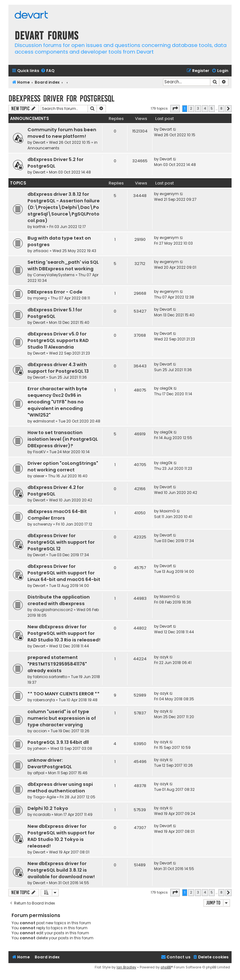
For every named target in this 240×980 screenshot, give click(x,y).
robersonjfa (44, 700)
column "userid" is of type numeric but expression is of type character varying (62, 718)
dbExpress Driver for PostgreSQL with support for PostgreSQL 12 (61, 542)
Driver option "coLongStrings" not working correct (63, 467)
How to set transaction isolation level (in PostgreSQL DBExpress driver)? (63, 439)
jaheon (40, 748)
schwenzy (43, 524)
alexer (39, 476)
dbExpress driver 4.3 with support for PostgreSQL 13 (58, 368)
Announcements (43, 148)
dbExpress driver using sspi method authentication (60, 788)
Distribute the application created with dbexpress (59, 600)
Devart (39, 142)
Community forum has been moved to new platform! (62, 133)
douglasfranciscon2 (53, 610)
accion (40, 731)
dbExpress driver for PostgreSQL (61, 99)
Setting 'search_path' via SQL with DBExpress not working (63, 265)
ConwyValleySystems (54, 275)
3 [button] (198, 108)
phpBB (166, 967)
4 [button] (205, 108)
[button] (175, 109)
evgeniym (169, 194)
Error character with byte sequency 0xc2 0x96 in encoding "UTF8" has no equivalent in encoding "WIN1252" (57, 402)
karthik (39, 227)
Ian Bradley (126, 967)
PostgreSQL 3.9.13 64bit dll (58, 742)
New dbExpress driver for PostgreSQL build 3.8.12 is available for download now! (61, 870)
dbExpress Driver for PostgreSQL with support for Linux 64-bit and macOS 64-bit (64, 573)
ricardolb (42, 814)
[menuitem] (47, 71)
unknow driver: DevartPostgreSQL (50, 763)
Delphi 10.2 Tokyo (48, 808)
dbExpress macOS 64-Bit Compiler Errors (57, 515)
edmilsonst (44, 421)
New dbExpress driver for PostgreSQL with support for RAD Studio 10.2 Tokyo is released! (61, 836)
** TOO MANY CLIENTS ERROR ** (64, 694)
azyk (164, 657)
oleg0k (166, 388)
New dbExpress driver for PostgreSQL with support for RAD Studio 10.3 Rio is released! (64, 633)
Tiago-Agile (45, 797)
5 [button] (212, 108)
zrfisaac (41, 251)
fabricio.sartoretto (50, 677)
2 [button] (191, 108)
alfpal (39, 773)
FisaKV (39, 452)
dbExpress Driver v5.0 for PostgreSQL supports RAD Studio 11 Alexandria (58, 340)
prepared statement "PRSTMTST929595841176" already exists (57, 664)
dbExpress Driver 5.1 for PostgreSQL (55, 313)
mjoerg (40, 298)
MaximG (168, 511)
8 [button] (221, 108)
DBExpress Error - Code (55, 292)
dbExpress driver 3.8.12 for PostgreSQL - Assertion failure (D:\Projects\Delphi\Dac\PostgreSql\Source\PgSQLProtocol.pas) (64, 207)
